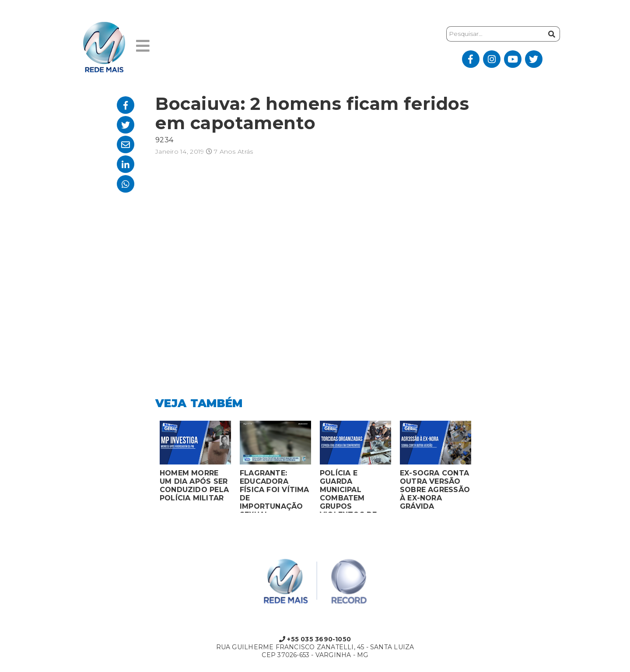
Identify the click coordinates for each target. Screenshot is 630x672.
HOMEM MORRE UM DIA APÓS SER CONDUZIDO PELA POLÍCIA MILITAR (194, 486)
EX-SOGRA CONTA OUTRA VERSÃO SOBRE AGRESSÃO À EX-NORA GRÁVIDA (435, 490)
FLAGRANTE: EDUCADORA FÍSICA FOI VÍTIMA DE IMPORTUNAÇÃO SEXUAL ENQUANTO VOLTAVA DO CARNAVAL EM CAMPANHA (275, 491)
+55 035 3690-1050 (315, 639)
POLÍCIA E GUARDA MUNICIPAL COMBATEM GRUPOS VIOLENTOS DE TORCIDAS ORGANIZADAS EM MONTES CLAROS (355, 491)
